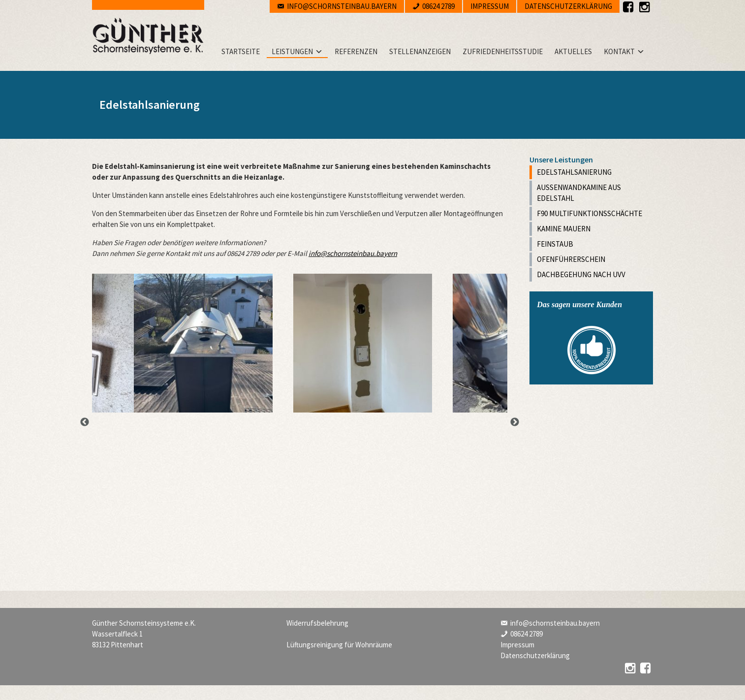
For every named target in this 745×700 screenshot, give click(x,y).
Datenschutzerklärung (568, 6)
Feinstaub (555, 244)
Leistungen (292, 51)
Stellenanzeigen (420, 51)
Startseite (241, 51)
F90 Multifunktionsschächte (590, 213)
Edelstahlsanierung (574, 172)
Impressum (490, 6)
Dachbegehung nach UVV (581, 274)
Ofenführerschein (571, 259)
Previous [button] (85, 422)
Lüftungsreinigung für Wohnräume (339, 645)
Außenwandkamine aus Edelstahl (579, 193)
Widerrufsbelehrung (317, 623)
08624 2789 (438, 6)
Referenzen (356, 51)
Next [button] (515, 422)
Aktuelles (573, 51)
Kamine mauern (564, 229)
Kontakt (619, 51)
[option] (203, 343)
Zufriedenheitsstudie (503, 51)
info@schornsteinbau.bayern (342, 6)
